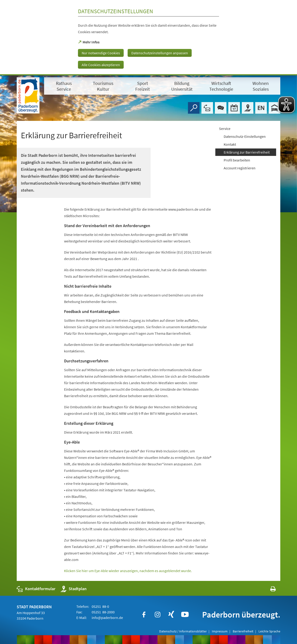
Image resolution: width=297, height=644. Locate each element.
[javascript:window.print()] (269, 590)
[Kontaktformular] (207, 108)
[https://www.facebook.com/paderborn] (144, 615)
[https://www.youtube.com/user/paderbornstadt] (185, 615)
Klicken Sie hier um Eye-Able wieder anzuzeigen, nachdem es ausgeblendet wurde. (128, 571)
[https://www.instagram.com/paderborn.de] (158, 615)
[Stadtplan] (248, 108)
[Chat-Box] (221, 108)
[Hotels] (274, 108)
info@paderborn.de (107, 618)
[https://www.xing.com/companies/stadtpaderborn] (171, 615)
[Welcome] (261, 108)
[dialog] (148, 38)
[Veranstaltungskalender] (234, 108)
